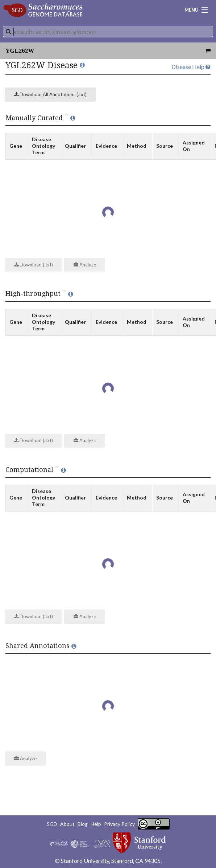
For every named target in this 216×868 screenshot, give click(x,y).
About (67, 824)
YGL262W (20, 51)
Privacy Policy (119, 824)
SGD (52, 824)
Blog (83, 824)
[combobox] (108, 32)
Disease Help (191, 67)
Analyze (85, 265)
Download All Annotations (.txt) (50, 94)
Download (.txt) (34, 265)
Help (96, 824)
